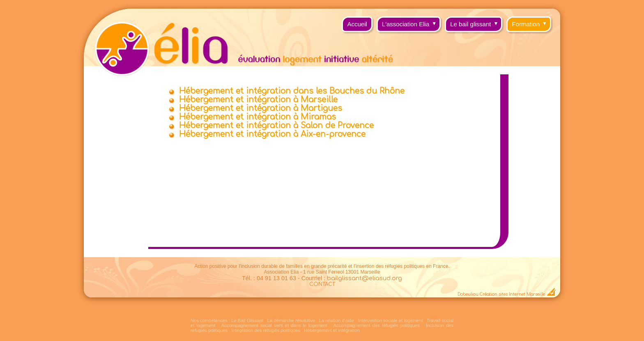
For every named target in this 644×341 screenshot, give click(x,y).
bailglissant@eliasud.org (365, 278)
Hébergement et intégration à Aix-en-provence (272, 134)
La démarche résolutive (291, 320)
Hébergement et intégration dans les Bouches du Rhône (292, 91)
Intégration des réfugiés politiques (266, 330)
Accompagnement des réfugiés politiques (376, 325)
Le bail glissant (476, 22)
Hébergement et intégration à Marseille (258, 100)
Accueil (357, 24)
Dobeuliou (468, 294)
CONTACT (322, 284)
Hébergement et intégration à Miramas (258, 117)
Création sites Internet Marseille (512, 294)
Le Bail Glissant (247, 320)
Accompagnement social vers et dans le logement (274, 325)
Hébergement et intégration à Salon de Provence (276, 126)
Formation (531, 22)
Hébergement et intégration (332, 330)
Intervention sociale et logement (390, 320)
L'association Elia (411, 22)
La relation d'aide (337, 320)
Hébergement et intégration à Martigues (261, 108)
